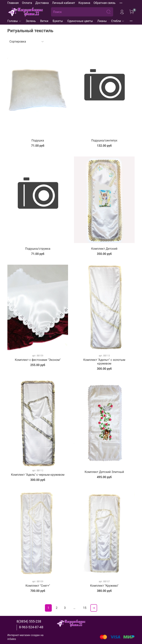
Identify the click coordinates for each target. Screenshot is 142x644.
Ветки (44, 21)
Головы (14, 21)
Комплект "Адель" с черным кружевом (38, 475)
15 (85, 608)
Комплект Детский (104, 249)
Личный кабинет (64, 3)
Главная (13, 3)
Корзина (84, 3)
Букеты (58, 21)
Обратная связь (105, 3)
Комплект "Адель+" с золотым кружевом (104, 362)
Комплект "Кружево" (104, 586)
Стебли (118, 21)
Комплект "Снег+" (38, 586)
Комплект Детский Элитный (104, 472)
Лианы (102, 21)
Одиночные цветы (80, 21)
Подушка (38, 140)
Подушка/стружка (38, 249)
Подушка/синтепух (104, 140)
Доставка (42, 3)
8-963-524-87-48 (31, 627)
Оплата (27, 3)
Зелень (31, 21)
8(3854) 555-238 (29, 621)
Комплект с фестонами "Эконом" (38, 360)
